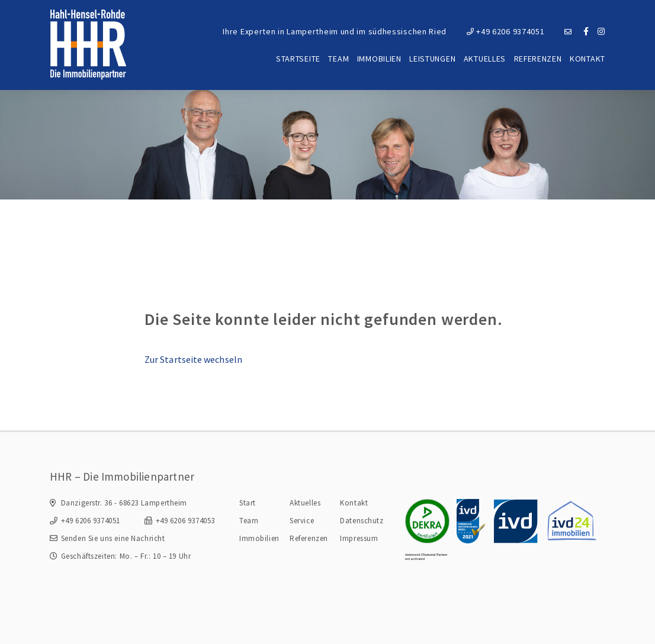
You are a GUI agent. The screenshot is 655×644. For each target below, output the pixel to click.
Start (248, 503)
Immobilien (379, 59)
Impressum (359, 538)
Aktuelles (485, 59)
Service (302, 521)
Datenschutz (362, 521)
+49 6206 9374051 (506, 31)
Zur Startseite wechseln (193, 359)
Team (338, 59)
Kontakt (587, 59)
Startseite (298, 59)
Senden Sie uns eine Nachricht (113, 538)
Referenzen (538, 59)
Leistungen (432, 59)
